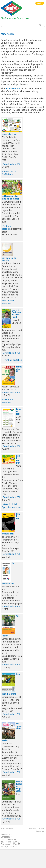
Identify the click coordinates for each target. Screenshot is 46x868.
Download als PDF (12, 164)
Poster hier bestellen (8, 227)
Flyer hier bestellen (12, 360)
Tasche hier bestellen (8, 302)
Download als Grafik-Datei (9, 173)
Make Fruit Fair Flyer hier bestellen (11, 506)
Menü (39, 3)
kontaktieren (14, 88)
